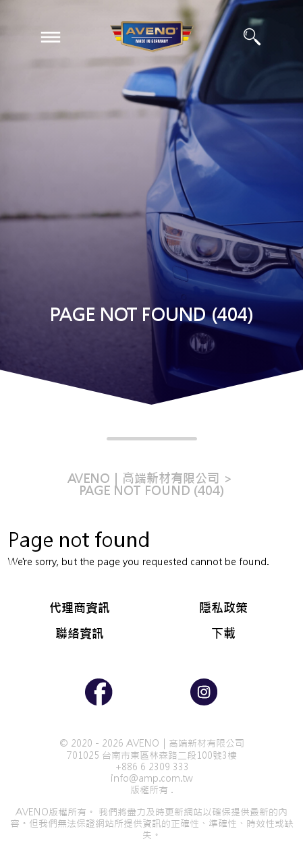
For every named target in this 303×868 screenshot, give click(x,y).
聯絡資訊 (80, 634)
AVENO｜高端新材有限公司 (143, 479)
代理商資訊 (80, 608)
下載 (223, 634)
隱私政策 (223, 608)
